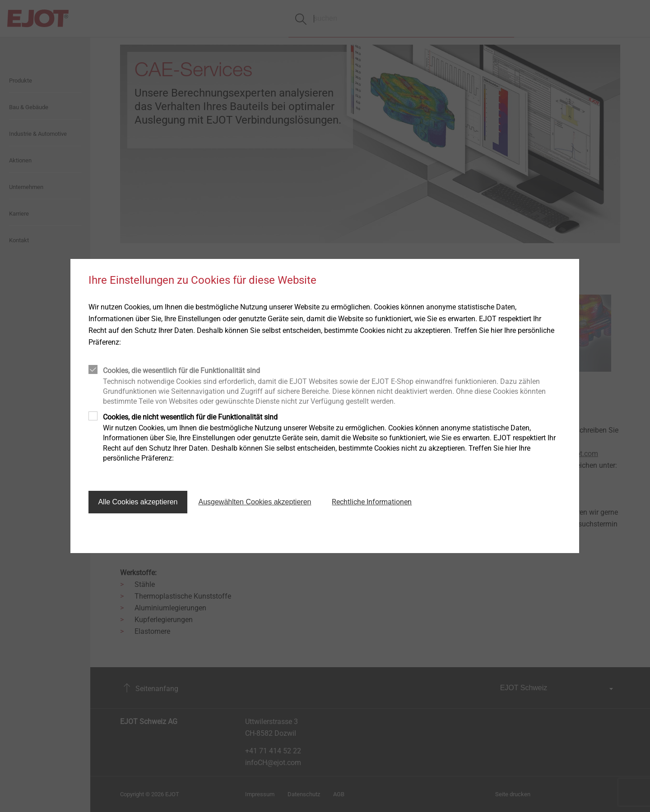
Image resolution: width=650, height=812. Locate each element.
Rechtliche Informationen (372, 502)
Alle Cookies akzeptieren (138, 502)
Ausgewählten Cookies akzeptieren (255, 502)
